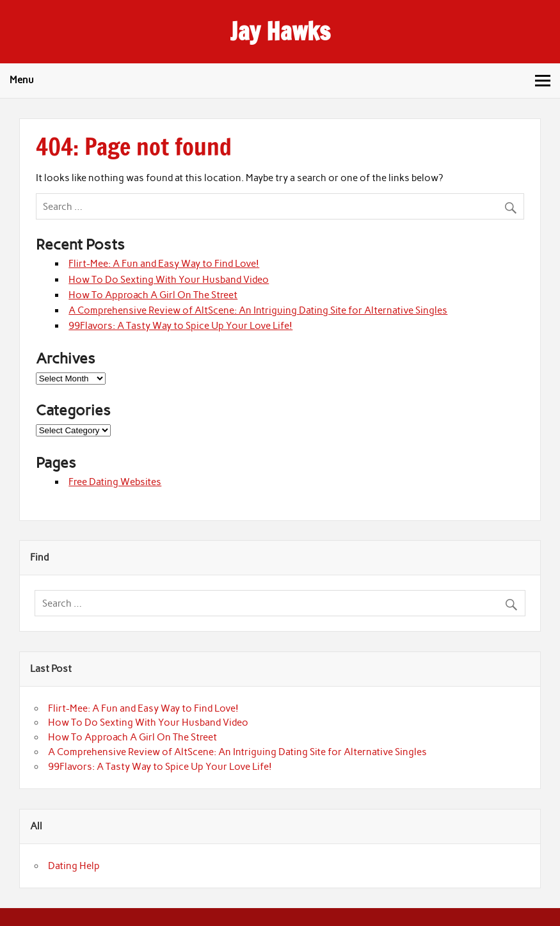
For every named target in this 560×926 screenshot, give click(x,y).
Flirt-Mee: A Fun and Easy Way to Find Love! (164, 264)
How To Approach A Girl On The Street (153, 295)
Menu (22, 80)
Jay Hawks (280, 31)
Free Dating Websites (115, 482)
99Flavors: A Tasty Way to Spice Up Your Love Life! (180, 326)
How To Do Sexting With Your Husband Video (169, 280)
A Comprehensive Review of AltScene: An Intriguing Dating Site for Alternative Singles (258, 310)
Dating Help (74, 866)
